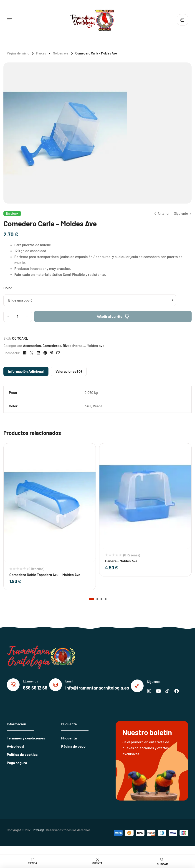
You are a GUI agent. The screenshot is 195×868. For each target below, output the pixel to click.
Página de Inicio (18, 53)
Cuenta (97, 863)
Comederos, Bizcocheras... (64, 345)
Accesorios (32, 345)
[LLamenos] (13, 685)
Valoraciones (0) (69, 371)
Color (8, 288)
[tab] (26, 371)
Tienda (33, 863)
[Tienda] (33, 860)
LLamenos (30, 681)
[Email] (56, 685)
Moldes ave (61, 53)
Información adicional (26, 371)
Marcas (41, 53)
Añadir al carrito (110, 316)
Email (69, 681)
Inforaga (39, 830)
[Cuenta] (97, 860)
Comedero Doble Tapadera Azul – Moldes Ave (45, 575)
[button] (91, 599)
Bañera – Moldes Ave (121, 561)
